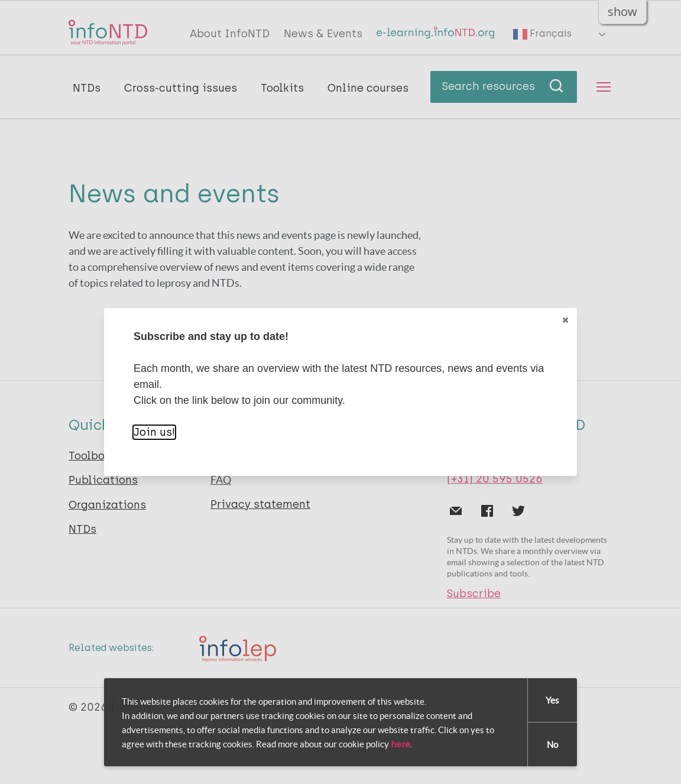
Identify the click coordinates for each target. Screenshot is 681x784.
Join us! (154, 432)
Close (565, 320)
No (552, 745)
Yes (552, 700)
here (401, 744)
